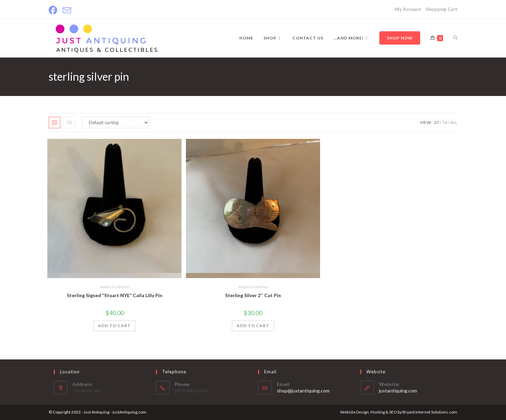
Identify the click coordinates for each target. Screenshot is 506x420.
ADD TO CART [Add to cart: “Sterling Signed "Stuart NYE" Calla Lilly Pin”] (114, 326)
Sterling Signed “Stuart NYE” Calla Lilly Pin (115, 295)
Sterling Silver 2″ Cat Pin (253, 295)
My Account (408, 9)
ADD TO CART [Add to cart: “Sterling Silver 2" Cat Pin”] (253, 326)
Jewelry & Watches (114, 287)
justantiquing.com (398, 391)
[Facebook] (54, 10)
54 (445, 122)
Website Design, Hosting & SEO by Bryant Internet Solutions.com (399, 412)
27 (437, 122)
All (454, 122)
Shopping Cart (442, 9)
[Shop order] (116, 123)
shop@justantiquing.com (303, 391)
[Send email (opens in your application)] (67, 10)
